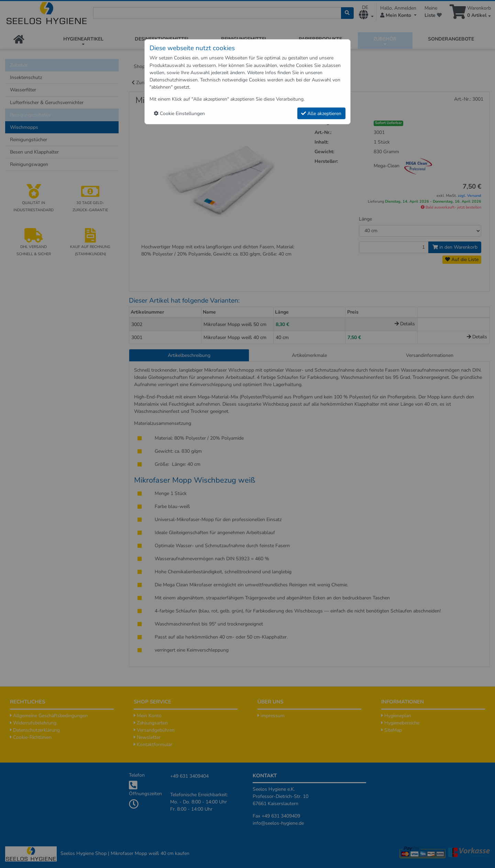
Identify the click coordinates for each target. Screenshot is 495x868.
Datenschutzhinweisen (174, 80)
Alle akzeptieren (321, 114)
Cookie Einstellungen (179, 114)
